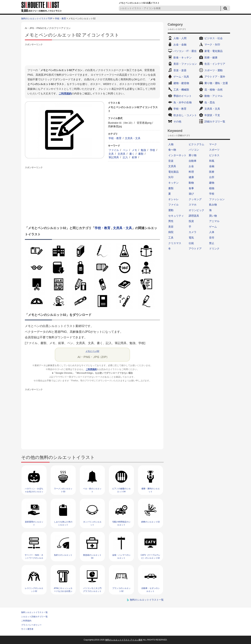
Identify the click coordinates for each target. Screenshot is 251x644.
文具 (111, 154)
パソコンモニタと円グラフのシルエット (92, 590)
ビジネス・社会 (214, 38)
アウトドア (195, 249)
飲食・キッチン (183, 57)
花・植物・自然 (214, 90)
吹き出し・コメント (185, 115)
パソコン (194, 150)
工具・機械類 (181, 90)
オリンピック (196, 210)
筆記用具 (114, 157)
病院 (171, 232)
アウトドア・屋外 (215, 77)
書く (132, 154)
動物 (191, 183)
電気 (191, 238)
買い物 (213, 216)
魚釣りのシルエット (63, 555)
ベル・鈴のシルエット (92, 490)
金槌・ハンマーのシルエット (121, 556)
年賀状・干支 (212, 115)
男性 (171, 221)
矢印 (171, 177)
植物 (212, 188)
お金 (191, 166)
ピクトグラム (196, 144)
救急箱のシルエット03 (92, 556)
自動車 (193, 161)
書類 (141, 154)
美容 (171, 227)
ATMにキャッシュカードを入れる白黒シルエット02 (63, 591)
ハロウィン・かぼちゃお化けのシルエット (34, 491)
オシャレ (173, 199)
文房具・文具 (133, 138)
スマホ (193, 205)
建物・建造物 (181, 83)
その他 (177, 121)
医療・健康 (211, 57)
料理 (191, 172)
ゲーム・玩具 (181, 77)
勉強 (143, 150)
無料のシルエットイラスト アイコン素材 (124, 640)
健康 (191, 177)
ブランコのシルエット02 (121, 590)
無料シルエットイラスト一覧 (34, 612)
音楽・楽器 (180, 70)
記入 (125, 157)
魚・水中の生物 (183, 102)
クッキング (195, 199)
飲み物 (213, 205)
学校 (152, 150)
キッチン (173, 183)
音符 (212, 238)
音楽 (171, 161)
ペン (125, 150)
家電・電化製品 (214, 51)
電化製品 (173, 172)
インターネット (177, 155)
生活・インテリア (215, 64)
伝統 (191, 243)
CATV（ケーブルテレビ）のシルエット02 (150, 556)
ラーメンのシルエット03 (63, 490)
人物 (171, 144)
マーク (213, 144)
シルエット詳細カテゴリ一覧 (34, 617)
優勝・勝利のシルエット (151, 490)
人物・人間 (180, 38)
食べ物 (172, 150)
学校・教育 (60, 19)
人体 (212, 232)
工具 (171, 238)
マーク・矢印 (212, 45)
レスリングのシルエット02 (34, 590)
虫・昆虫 (210, 102)
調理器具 (194, 216)
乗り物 (193, 155)
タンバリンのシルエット (92, 523)
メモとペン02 (92, 351)
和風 (212, 161)
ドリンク (214, 249)
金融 (212, 166)
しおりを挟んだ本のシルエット (63, 523)
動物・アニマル (214, 96)
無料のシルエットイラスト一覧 (147, 600)
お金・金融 (180, 45)
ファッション (217, 199)
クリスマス (175, 243)
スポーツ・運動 (214, 70)
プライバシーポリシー (31, 625)
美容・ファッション (185, 64)
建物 (212, 183)
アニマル (214, 221)
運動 (171, 210)
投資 (191, 221)
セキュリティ (176, 216)
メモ (134, 150)
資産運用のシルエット (34, 523)
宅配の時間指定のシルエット (121, 523)
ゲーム (213, 227)
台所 (212, 177)
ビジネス (214, 155)
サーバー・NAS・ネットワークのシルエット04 (34, 558)
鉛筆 (134, 157)
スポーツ (214, 150)
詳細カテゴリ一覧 (215, 121)
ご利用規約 (65, 93)
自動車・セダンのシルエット (151, 590)
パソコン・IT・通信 (185, 51)
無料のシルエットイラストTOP (37, 19)
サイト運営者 (27, 629)
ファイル (114, 150)
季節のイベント (183, 96)
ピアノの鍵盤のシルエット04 (121, 490)
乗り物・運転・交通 (216, 83)
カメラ (193, 232)
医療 (212, 172)
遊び (191, 194)
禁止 (212, 243)
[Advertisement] (92, 55)
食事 (191, 188)
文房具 (122, 154)
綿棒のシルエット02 (150, 522)
